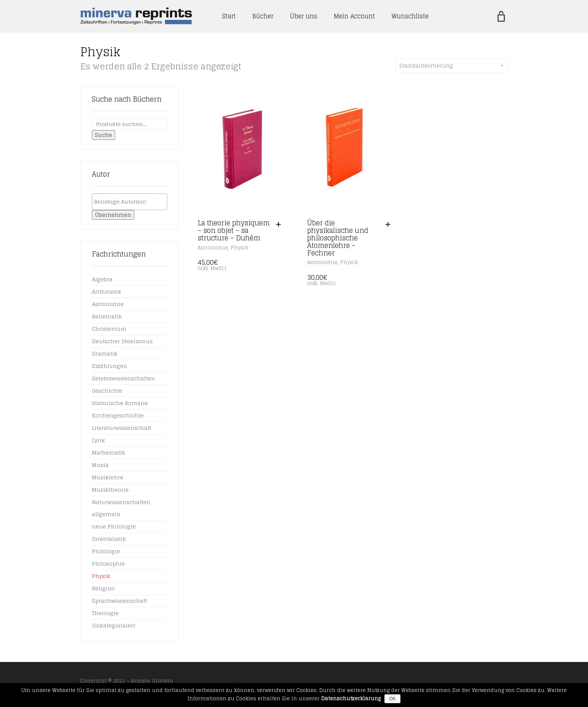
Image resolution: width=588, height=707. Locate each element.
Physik (239, 248)
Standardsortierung (451, 65)
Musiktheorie (110, 490)
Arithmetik (106, 292)
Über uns (304, 16)
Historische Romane (120, 403)
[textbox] (131, 202)
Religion (103, 588)
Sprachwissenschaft (119, 601)
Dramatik (105, 353)
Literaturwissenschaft (121, 428)
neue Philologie (114, 526)
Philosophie (108, 564)
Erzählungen (109, 366)
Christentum (109, 329)
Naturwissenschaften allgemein (121, 508)
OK (392, 699)
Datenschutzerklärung (351, 699)
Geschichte (107, 391)
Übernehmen (113, 215)
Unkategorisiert (113, 625)
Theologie (105, 613)
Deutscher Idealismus (122, 341)
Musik (100, 465)
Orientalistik (109, 539)
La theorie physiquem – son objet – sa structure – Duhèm (234, 230)
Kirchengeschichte (118, 415)
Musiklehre (108, 477)
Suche (103, 135)
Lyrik (98, 440)
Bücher (263, 16)
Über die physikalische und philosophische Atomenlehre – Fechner (338, 238)
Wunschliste (410, 16)
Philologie (106, 551)
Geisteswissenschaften (123, 378)
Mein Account (354, 16)
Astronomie (213, 248)
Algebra (102, 279)
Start (229, 16)
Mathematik (109, 453)
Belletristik (107, 316)
